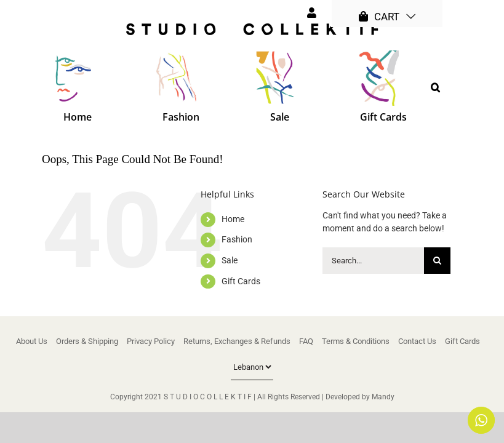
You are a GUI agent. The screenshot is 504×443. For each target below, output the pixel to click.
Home (233, 219)
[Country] (252, 367)
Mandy (383, 397)
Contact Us (417, 341)
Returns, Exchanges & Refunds (237, 341)
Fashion (237, 239)
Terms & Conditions (356, 341)
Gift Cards (241, 281)
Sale (230, 260)
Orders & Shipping (87, 341)
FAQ (306, 341)
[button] (435, 87)
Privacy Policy (151, 341)
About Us (32, 341)
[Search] (437, 261)
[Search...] (373, 261)
